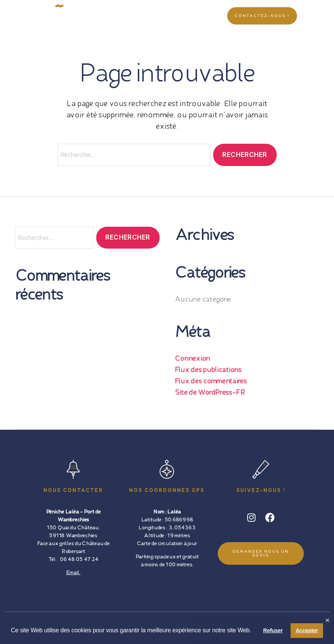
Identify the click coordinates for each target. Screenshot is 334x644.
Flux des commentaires (211, 381)
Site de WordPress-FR (210, 393)
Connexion (192, 359)
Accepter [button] (307, 630)
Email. (73, 573)
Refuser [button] (273, 630)
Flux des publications (208, 370)
